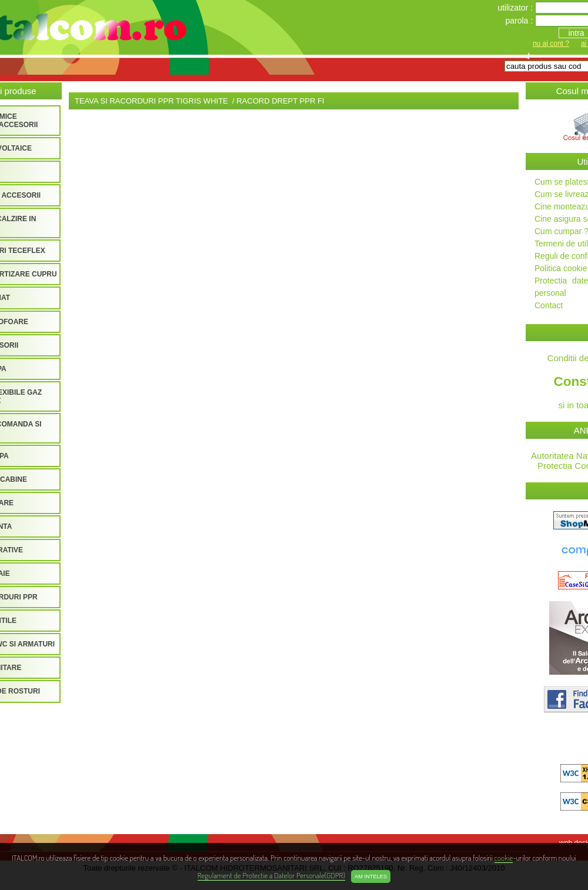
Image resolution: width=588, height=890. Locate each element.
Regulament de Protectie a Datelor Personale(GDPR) (271, 875)
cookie (504, 857)
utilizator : (516, 8)
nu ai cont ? (551, 44)
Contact (549, 305)
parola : (520, 21)
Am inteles (371, 876)
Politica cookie (561, 268)
